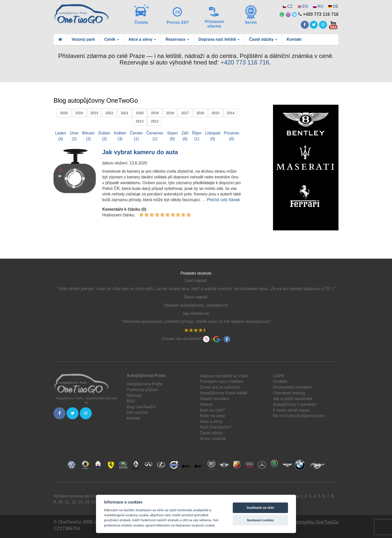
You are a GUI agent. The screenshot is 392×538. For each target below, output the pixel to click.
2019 (155, 113)
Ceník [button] (112, 39)
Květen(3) (120, 136)
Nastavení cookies (260, 520)
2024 (79, 113)
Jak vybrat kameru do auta (140, 152)
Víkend (206, 404)
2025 (64, 113)
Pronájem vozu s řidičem (222, 381)
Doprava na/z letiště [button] (219, 39)
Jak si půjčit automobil (293, 399)
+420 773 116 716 (245, 62)
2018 (170, 113)
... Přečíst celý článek (221, 200)
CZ (290, 6)
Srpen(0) (173, 136)
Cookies (280, 381)
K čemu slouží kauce (291, 410)
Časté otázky (211, 433)
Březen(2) (89, 136)
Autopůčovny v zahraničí (295, 404)
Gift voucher (137, 412)
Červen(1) (136, 136)
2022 (109, 113)
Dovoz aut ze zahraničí (220, 387)
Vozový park (83, 39)
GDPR (279, 376)
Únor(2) (74, 136)
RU (320, 6)
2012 (155, 121)
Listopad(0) (213, 136)
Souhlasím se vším (260, 508)
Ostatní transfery (214, 399)
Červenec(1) (155, 136)
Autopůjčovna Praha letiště (223, 393)
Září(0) (185, 136)
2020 (140, 113)
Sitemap (134, 395)
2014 (231, 113)
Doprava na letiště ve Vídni (224, 376)
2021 (125, 113)
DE (335, 6)
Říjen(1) (197, 136)
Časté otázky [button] (263, 39)
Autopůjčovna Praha (145, 384)
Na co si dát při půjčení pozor (299, 416)
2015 (215, 113)
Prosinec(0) (231, 136)
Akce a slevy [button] (142, 39)
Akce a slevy (211, 421)
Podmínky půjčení (143, 390)
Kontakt (294, 39)
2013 (140, 121)
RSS (131, 401)
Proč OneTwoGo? (216, 427)
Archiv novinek (213, 439)
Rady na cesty (212, 416)
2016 (200, 113)
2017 (185, 113)
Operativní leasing (289, 393)
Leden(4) (61, 136)
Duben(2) (104, 136)
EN (305, 6)
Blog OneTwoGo (141, 407)
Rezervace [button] (177, 39)
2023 (94, 113)
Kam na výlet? (212, 410)
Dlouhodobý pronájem (293, 387)
